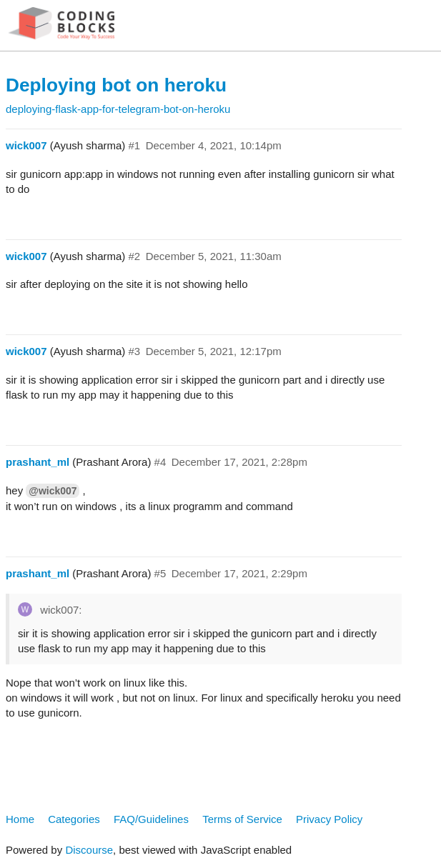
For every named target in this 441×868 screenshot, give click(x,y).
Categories (74, 819)
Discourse (89, 850)
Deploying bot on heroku (116, 85)
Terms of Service (242, 819)
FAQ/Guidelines (151, 819)
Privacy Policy (329, 819)
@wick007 (53, 491)
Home (20, 819)
